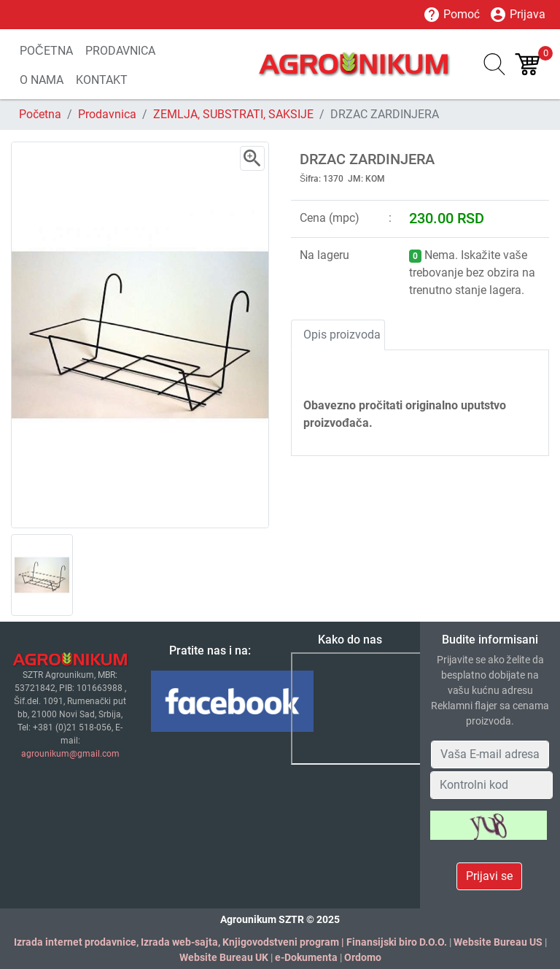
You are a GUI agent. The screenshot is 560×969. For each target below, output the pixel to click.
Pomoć (451, 15)
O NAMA (42, 80)
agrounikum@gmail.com (70, 754)
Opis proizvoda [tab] (342, 335)
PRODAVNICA (120, 51)
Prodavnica (107, 114)
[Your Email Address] (490, 754)
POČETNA (46, 51)
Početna (40, 114)
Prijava (517, 15)
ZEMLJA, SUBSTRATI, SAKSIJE (233, 114)
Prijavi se (489, 876)
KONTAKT (102, 80)
